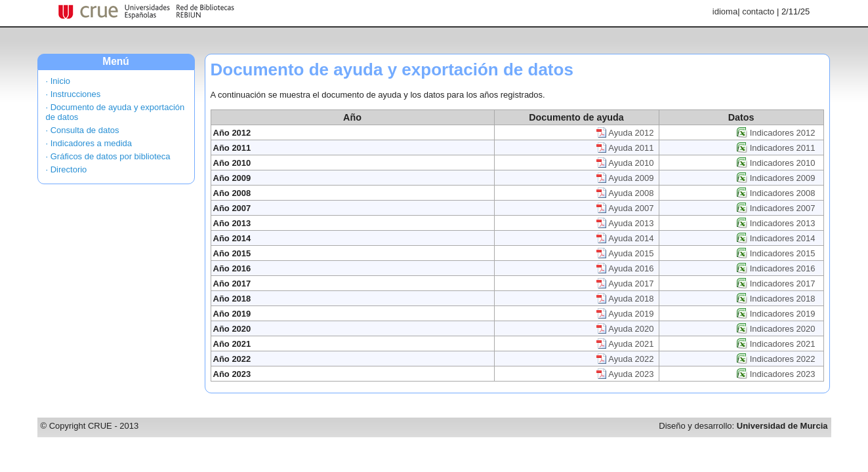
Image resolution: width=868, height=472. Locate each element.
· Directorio (67, 169)
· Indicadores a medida (89, 143)
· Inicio (58, 81)
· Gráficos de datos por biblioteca (108, 156)
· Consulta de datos (83, 130)
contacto (758, 11)
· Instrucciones (73, 94)
